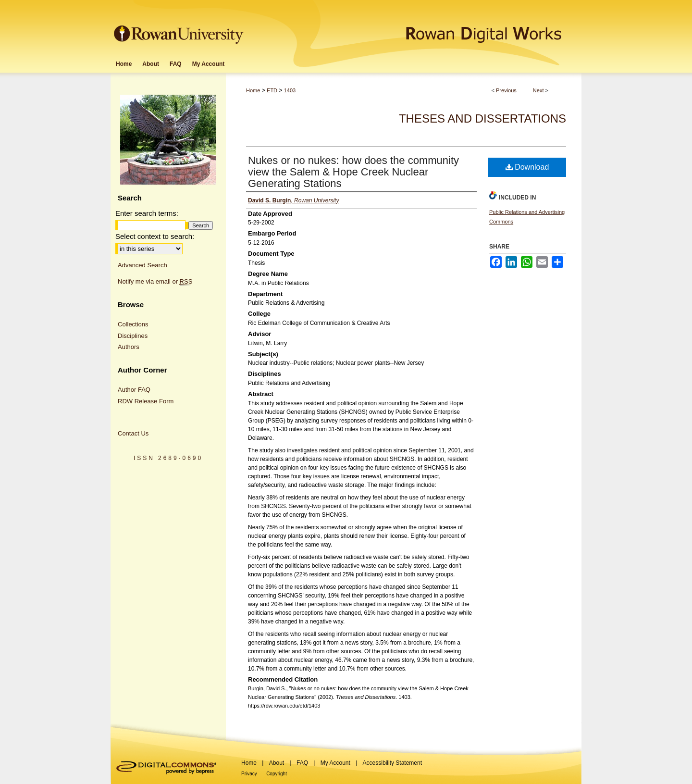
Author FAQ (134, 390)
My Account (335, 763)
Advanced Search (142, 265)
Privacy (249, 774)
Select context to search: (155, 236)
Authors (129, 347)
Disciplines (133, 336)
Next (538, 90)
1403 (290, 90)
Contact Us (133, 433)
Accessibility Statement (392, 763)
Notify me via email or (155, 282)
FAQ (302, 763)
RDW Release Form (146, 401)
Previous (506, 90)
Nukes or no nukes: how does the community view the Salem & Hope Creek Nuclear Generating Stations (353, 172)
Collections (133, 324)
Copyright (277, 774)
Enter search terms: (147, 213)
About (277, 763)
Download (527, 167)
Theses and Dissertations (482, 118)
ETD (272, 90)
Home (253, 90)
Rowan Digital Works (414, 27)
